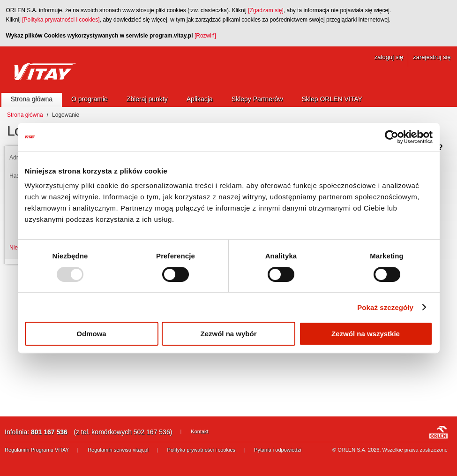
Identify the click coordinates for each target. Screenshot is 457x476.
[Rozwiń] (205, 36)
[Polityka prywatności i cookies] (61, 20)
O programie (90, 99)
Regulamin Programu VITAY (37, 450)
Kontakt (199, 431)
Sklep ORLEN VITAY (332, 99)
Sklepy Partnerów (257, 99)
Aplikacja (200, 99)
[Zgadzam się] (266, 10)
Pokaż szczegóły (385, 307)
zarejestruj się (432, 57)
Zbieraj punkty (147, 99)
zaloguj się (389, 57)
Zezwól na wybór (228, 334)
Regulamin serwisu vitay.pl (118, 450)
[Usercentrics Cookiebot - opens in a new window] (392, 137)
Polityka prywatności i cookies (202, 450)
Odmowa (91, 334)
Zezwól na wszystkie (366, 334)
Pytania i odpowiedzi (277, 450)
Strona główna (32, 99)
